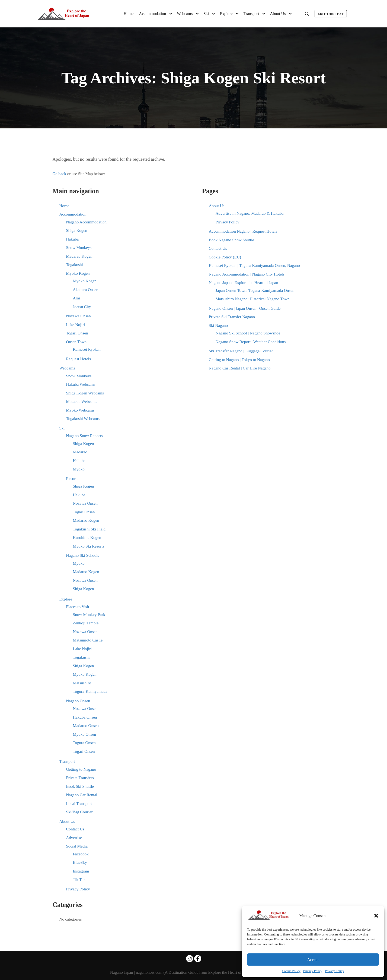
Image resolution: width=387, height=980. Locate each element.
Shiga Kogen (77, 230)
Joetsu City (82, 307)
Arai (77, 298)
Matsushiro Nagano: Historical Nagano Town (253, 299)
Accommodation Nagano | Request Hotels (243, 231)
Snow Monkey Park (89, 615)
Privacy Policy (313, 971)
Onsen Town (76, 342)
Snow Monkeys (79, 248)
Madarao (80, 452)
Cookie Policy (291, 971)
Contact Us (75, 829)
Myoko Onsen (84, 734)
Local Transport (79, 804)
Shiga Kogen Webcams (85, 393)
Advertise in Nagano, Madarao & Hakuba (250, 213)
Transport (67, 761)
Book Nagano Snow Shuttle (231, 240)
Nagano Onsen (78, 701)
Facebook (81, 854)
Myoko (79, 469)
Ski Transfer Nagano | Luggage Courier (241, 351)
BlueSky (80, 862)
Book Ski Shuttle (80, 786)
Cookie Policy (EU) (225, 257)
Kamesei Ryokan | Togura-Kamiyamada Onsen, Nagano (254, 265)
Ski (62, 428)
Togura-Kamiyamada (90, 691)
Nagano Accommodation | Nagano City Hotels (247, 274)
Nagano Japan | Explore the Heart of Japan (244, 283)
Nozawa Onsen (79, 316)
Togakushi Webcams (83, 419)
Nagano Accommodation (87, 222)
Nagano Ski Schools (83, 555)
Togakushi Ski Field (89, 529)
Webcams (67, 368)
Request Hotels (79, 359)
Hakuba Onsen (85, 717)
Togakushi (75, 265)
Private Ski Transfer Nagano (232, 317)
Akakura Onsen (86, 290)
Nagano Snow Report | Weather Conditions (251, 342)
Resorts (72, 479)
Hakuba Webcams (81, 384)
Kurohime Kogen (87, 538)
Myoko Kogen (78, 273)
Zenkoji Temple (86, 623)
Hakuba (73, 239)
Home (64, 206)
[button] (376, 916)
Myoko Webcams (80, 410)
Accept (313, 960)
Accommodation (73, 214)
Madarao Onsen (86, 726)
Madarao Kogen (79, 256)
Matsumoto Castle (88, 640)
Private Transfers (80, 778)
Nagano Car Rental (82, 795)
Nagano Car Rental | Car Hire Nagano (240, 368)
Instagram (81, 871)
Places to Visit (78, 607)
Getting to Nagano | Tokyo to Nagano (239, 360)
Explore (66, 599)
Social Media (77, 846)
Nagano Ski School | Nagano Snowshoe (248, 333)
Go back (59, 174)
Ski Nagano (218, 325)
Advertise (74, 838)
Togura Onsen (84, 743)
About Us (67, 821)
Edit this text (331, 14)
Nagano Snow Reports (84, 436)
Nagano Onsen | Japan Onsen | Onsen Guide (245, 308)
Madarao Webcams (82, 402)
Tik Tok (79, 880)
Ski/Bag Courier (79, 812)
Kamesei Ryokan (87, 349)
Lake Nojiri (76, 325)
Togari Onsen (77, 333)
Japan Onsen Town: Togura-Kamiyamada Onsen (255, 290)
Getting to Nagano (81, 769)
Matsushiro (82, 683)
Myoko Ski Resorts (89, 546)
